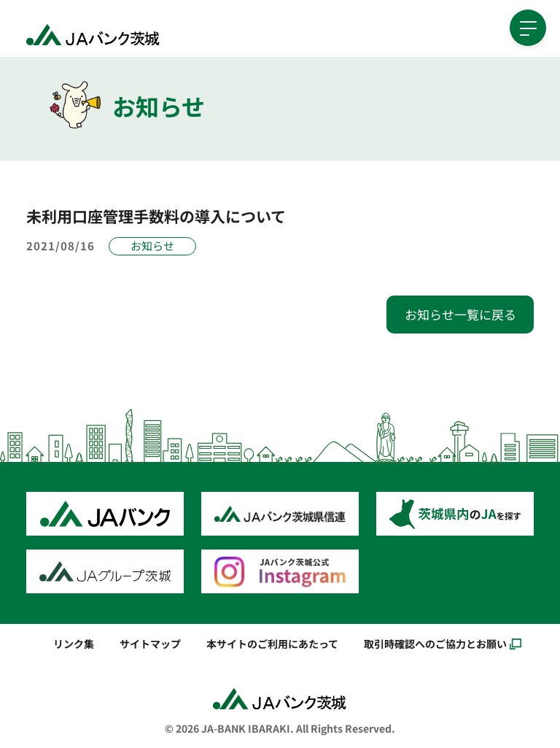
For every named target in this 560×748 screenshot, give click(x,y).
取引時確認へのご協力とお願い (435, 643)
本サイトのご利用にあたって (272, 643)
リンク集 (74, 643)
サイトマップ (150, 643)
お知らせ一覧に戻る (460, 314)
